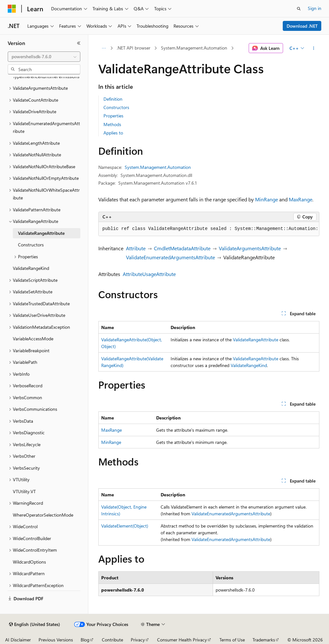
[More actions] (313, 48)
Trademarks (264, 640)
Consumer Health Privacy (182, 640)
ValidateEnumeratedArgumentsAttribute (170, 257)
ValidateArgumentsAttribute (250, 248)
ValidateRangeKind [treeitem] (31, 268)
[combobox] (44, 57)
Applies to (113, 133)
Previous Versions (56, 640)
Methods (112, 124)
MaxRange (301, 199)
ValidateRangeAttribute (256, 340)
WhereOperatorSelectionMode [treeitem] (43, 515)
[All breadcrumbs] (104, 48)
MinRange (267, 199)
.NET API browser (133, 48)
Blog (85, 640)
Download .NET (302, 26)
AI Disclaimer (18, 640)
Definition (113, 99)
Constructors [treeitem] (31, 245)
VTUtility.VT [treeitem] (24, 491)
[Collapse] (79, 43)
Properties (113, 116)
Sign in (315, 8)
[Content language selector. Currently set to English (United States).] (35, 624)
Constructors (116, 107)
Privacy (138, 640)
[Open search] (299, 9)
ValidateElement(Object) (125, 526)
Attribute (136, 248)
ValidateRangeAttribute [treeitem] (41, 233)
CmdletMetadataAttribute (182, 248)
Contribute (112, 640)
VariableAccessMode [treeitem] (33, 339)
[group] (209, 229)
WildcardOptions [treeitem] (29, 562)
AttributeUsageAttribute (149, 274)
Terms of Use (232, 640)
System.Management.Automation (194, 48)
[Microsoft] (12, 9)
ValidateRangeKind (249, 365)
